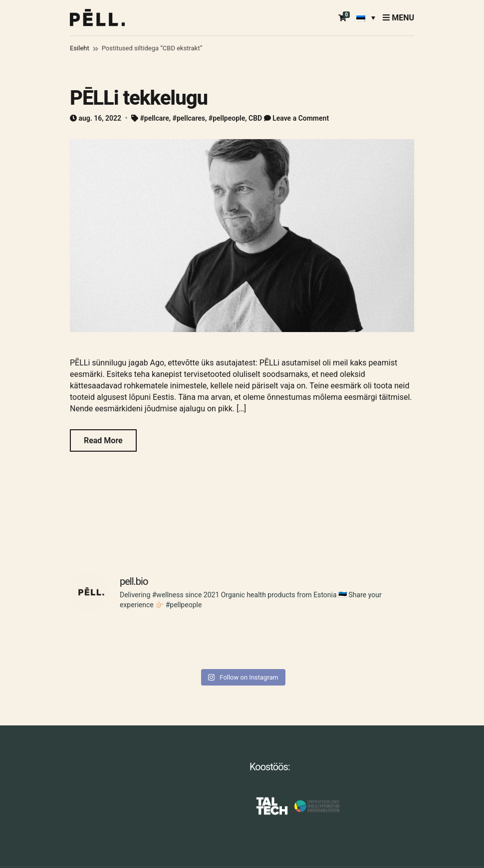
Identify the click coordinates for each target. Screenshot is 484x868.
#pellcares (189, 118)
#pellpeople (227, 118)
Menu (398, 18)
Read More (103, 440)
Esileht (80, 48)
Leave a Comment (301, 118)
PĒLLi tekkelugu (139, 98)
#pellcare (154, 118)
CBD (255, 118)
